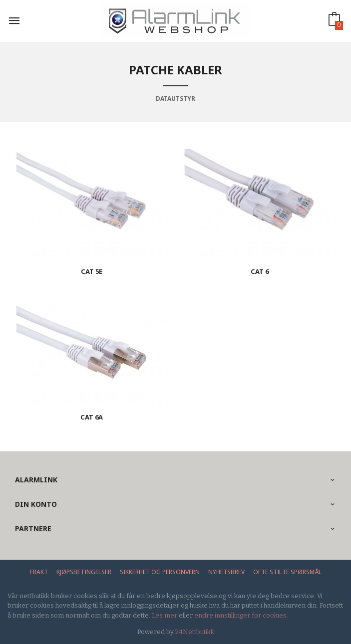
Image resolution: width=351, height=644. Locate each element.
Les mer (165, 615)
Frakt (39, 572)
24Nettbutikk (195, 632)
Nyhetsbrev (226, 572)
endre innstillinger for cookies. (241, 615)
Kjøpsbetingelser (84, 572)
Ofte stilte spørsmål (287, 572)
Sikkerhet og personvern (160, 572)
